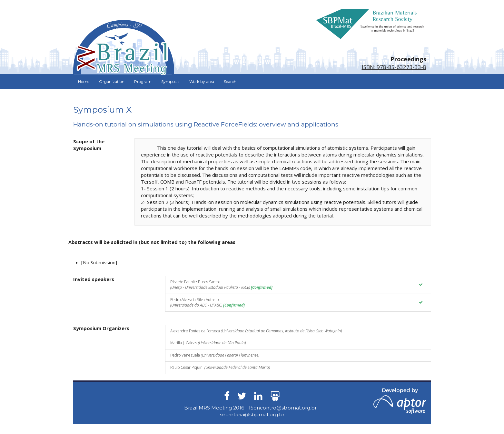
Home (84, 81)
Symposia (170, 81)
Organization (112, 81)
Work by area (202, 81)
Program (143, 81)
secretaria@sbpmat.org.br (252, 414)
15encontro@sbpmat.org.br (283, 408)
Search (230, 81)
